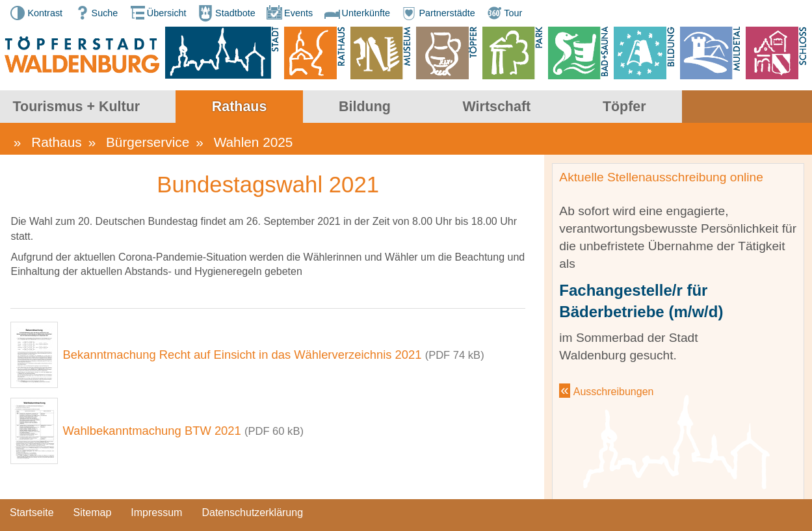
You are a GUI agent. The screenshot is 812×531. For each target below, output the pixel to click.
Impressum (156, 519)
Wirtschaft (627, 107)
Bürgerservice (148, 145)
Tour (503, 13)
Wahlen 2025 (254, 145)
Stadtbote (226, 13)
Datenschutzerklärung (252, 519)
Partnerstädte (437, 13)
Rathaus (370, 107)
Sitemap (93, 519)
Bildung (495, 107)
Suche (95, 13)
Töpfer (754, 107)
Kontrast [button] (35, 13)
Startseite (32, 519)
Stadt (53, 107)
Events (289, 13)
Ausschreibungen (614, 395)
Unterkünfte (356, 13)
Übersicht (157, 13)
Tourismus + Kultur (207, 107)
